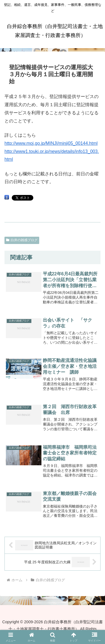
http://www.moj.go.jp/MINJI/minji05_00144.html (51, 143)
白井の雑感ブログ (22, 240)
